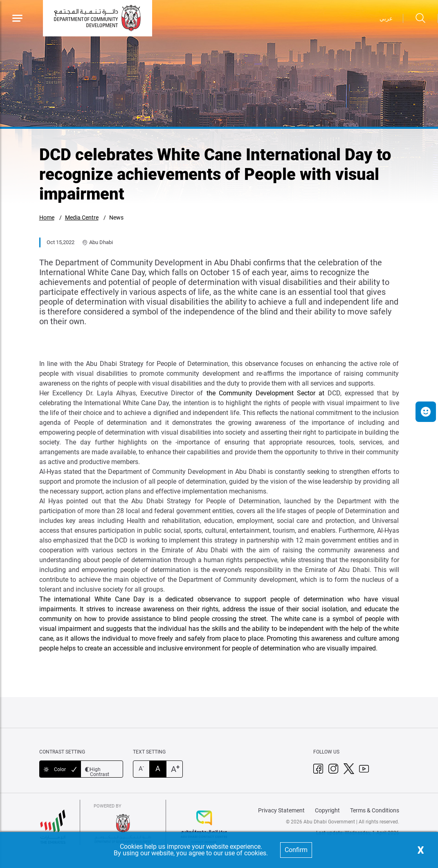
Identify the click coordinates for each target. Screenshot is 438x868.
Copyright (327, 810)
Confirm (296, 850)
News (116, 218)
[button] (426, 412)
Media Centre (82, 218)
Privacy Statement (281, 810)
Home (47, 218)
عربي (386, 18)
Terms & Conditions (375, 810)
